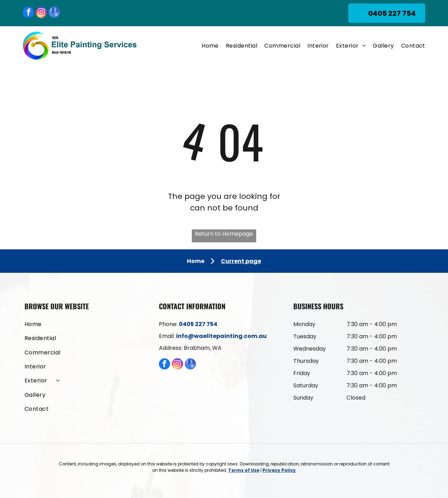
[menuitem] (207, 46)
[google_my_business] (54, 13)
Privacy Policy (279, 470)
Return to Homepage (224, 234)
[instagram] (41, 13)
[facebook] (28, 13)
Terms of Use (244, 470)
